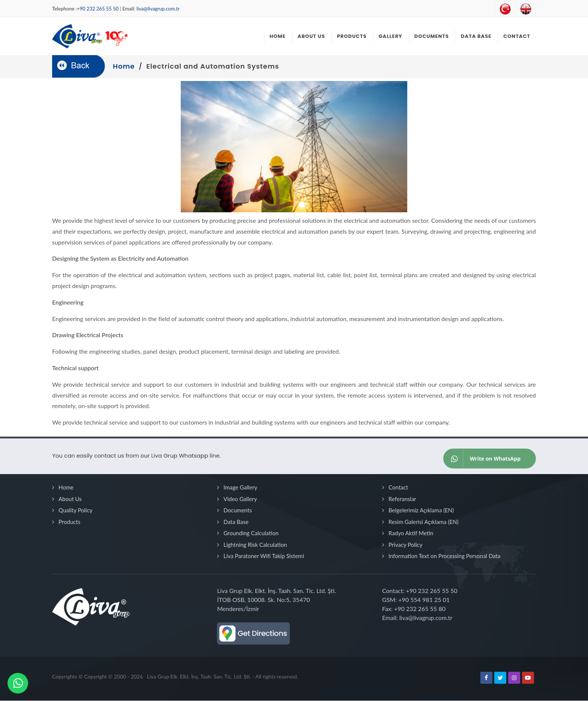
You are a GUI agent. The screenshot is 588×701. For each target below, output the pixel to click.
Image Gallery (240, 488)
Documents (238, 510)
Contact (398, 488)
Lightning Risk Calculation (255, 545)
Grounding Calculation (251, 533)
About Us (70, 499)
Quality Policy (76, 510)
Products (69, 522)
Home (66, 488)
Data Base (236, 522)
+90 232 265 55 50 (98, 9)
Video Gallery (240, 499)
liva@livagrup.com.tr (158, 9)
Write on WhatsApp (482, 459)
